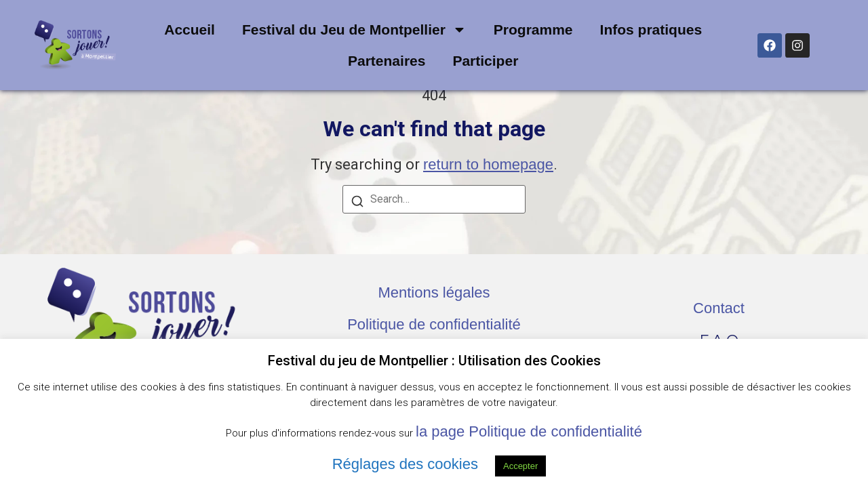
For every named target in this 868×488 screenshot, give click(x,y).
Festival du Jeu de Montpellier (354, 29)
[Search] (357, 203)
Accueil (190, 29)
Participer (485, 61)
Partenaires (387, 61)
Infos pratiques (651, 29)
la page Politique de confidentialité (529, 431)
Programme (533, 29)
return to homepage (488, 164)
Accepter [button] (520, 466)
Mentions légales (434, 292)
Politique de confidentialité (434, 324)
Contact (719, 308)
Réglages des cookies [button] (405, 464)
